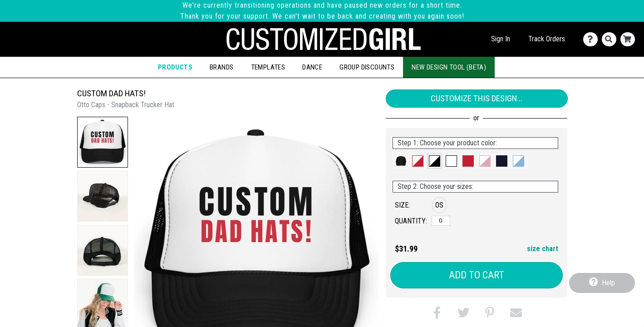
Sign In (501, 39)
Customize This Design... (477, 98)
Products (175, 67)
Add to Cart (477, 275)
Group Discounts (367, 67)
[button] (103, 142)
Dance (312, 67)
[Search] (611, 39)
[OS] (441, 221)
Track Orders (547, 39)
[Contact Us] (592, 39)
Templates (268, 67)
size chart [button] (543, 249)
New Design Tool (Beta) (449, 67)
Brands (221, 67)
